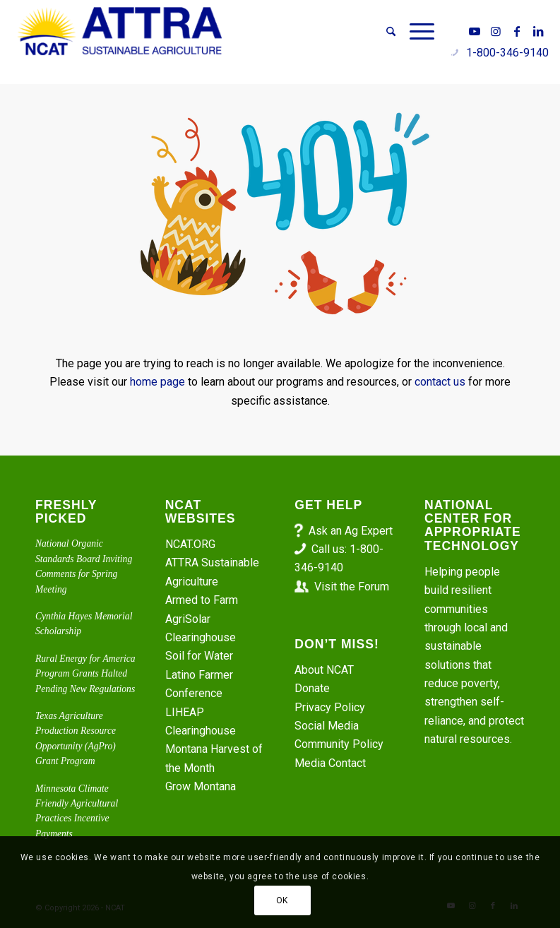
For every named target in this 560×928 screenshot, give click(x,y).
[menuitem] (391, 32)
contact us (440, 382)
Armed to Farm (202, 600)
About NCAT (324, 670)
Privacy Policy (330, 707)
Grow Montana (201, 786)
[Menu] (418, 32)
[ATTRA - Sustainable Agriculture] (120, 32)
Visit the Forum (352, 587)
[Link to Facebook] (517, 31)
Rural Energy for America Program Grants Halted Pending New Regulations (85, 674)
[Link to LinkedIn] (538, 31)
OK (282, 900)
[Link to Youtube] (475, 31)
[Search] (391, 32)
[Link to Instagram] (496, 31)
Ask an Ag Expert (351, 531)
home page (157, 382)
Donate (312, 688)
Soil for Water (199, 656)
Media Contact (330, 763)
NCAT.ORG (190, 544)
